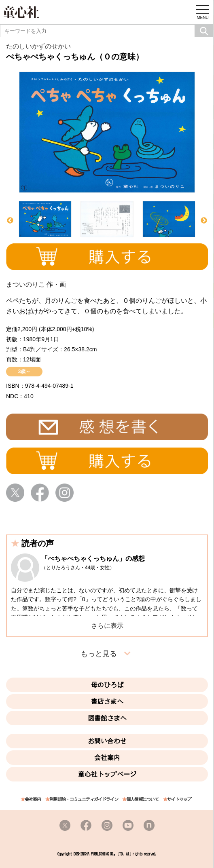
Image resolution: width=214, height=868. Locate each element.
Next (204, 221)
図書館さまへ (107, 718)
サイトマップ (179, 799)
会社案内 (107, 758)
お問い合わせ (107, 741)
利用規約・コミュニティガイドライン (84, 799)
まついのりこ (25, 284)
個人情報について (142, 799)
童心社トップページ (107, 774)
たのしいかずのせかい (38, 46)
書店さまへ (107, 701)
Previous (10, 221)
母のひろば (107, 685)
